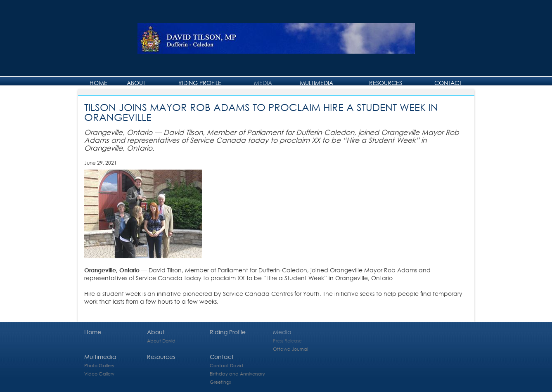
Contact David (226, 365)
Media (263, 83)
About (136, 83)
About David (161, 341)
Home (98, 83)
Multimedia (316, 83)
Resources (386, 83)
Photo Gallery (99, 365)
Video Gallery (99, 374)
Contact (448, 83)
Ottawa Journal (290, 349)
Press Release (287, 341)
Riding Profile (200, 83)
